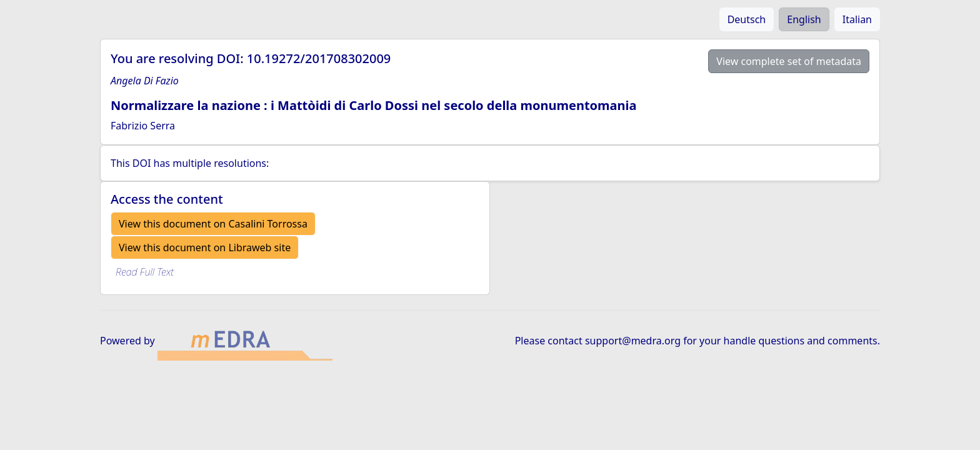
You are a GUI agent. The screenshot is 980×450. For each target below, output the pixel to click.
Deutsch (747, 19)
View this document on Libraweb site (205, 247)
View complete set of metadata (789, 61)
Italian (857, 19)
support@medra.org (633, 341)
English (804, 19)
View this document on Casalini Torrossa (213, 224)
